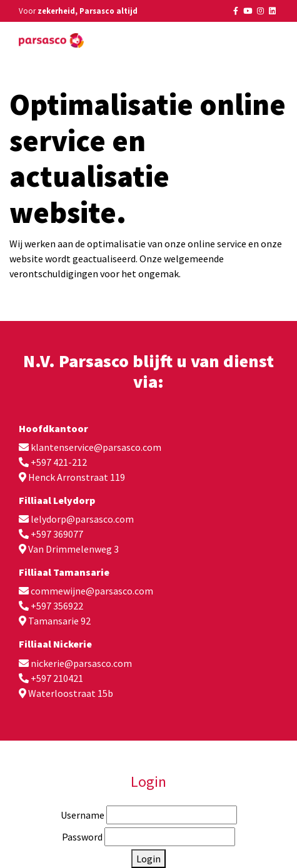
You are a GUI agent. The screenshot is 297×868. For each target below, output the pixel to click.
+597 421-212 (59, 462)
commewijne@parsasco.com (92, 591)
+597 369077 (57, 534)
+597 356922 (57, 606)
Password (82, 837)
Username (83, 815)
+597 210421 (57, 678)
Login (148, 859)
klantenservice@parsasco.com (96, 447)
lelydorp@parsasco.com (82, 519)
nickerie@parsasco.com (81, 663)
